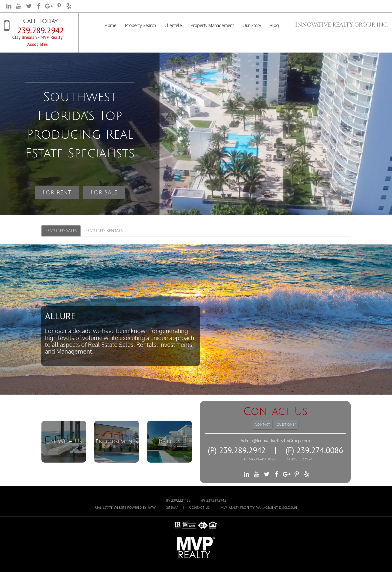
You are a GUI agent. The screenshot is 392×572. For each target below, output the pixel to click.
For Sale (104, 192)
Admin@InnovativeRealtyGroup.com (275, 441)
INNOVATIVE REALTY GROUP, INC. (342, 25)
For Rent (57, 192)
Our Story (252, 25)
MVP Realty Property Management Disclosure (259, 508)
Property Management (212, 25)
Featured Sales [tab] (61, 231)
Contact (262, 425)
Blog (274, 25)
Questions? (286, 425)
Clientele (173, 25)
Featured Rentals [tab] (104, 231)
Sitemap (172, 508)
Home (110, 25)
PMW (151, 508)
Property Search (140, 25)
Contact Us (199, 508)
